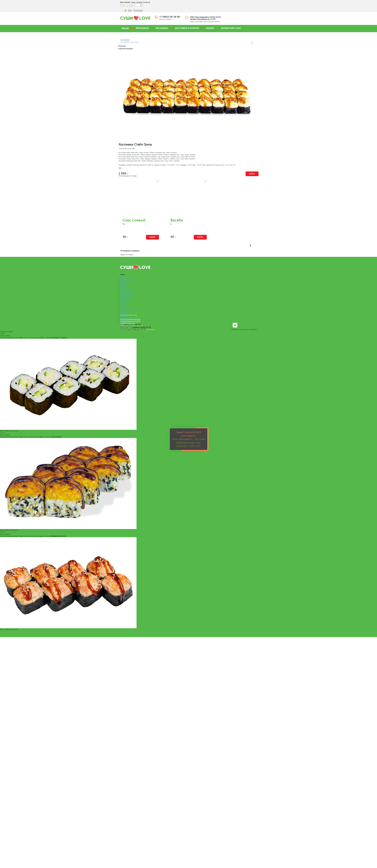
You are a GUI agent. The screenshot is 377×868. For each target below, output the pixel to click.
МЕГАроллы (125, 283)
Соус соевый (134, 220)
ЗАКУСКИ (124, 307)
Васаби (177, 220)
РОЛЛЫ (123, 285)
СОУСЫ (123, 305)
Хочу (252, 174)
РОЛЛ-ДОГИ (125, 299)
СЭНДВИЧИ (125, 297)
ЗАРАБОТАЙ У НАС (231, 28)
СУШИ (123, 287)
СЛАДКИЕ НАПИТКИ (128, 309)
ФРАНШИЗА (142, 28)
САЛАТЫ (123, 303)
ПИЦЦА (123, 289)
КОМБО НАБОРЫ (127, 293)
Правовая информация (128, 323)
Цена (136, 42)
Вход (130, 10)
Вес (132, 42)
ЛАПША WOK (125, 295)
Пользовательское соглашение (130, 321)
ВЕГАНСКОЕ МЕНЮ (128, 291)
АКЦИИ (210, 28)
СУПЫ (122, 301)
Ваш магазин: (125, 2)
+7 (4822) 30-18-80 (170, 17)
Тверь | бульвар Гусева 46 (141, 2)
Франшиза (124, 314)
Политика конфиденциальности (130, 319)
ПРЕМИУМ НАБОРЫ (128, 281)
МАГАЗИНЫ (162, 28)
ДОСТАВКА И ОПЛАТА (187, 28)
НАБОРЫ (124, 279)
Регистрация (138, 10)
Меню (122, 312)
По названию (125, 42)
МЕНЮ (125, 28)
